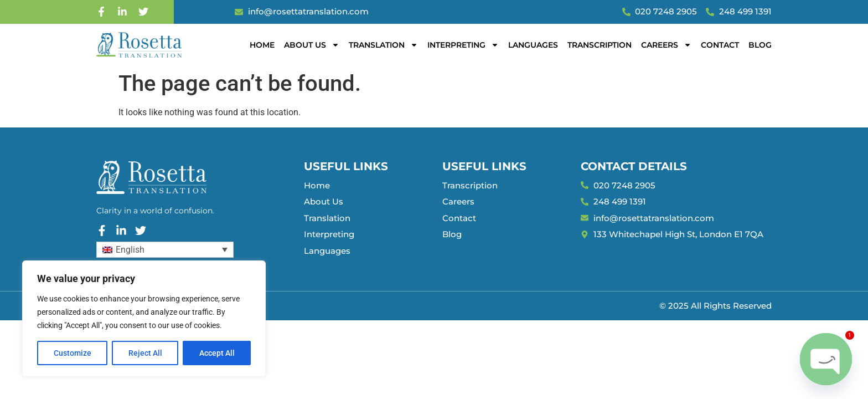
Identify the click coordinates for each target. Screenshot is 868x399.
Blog (760, 45)
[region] (144, 319)
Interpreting (463, 45)
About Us (312, 45)
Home (262, 45)
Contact (720, 45)
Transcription (600, 45)
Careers (666, 45)
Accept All (217, 353)
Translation (383, 45)
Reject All (145, 353)
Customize (73, 353)
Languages (533, 45)
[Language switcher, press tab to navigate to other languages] (165, 250)
